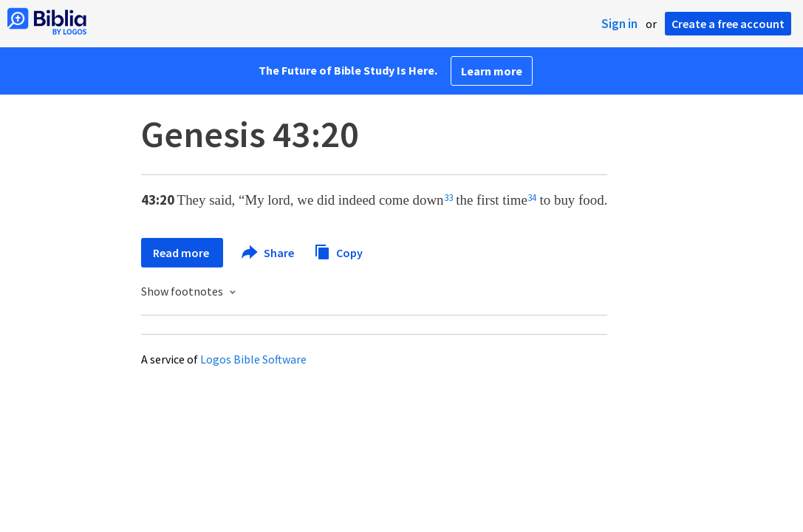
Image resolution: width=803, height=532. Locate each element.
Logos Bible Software (253, 359)
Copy (338, 251)
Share (269, 253)
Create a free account (728, 24)
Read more (182, 253)
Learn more (492, 71)
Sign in (619, 24)
